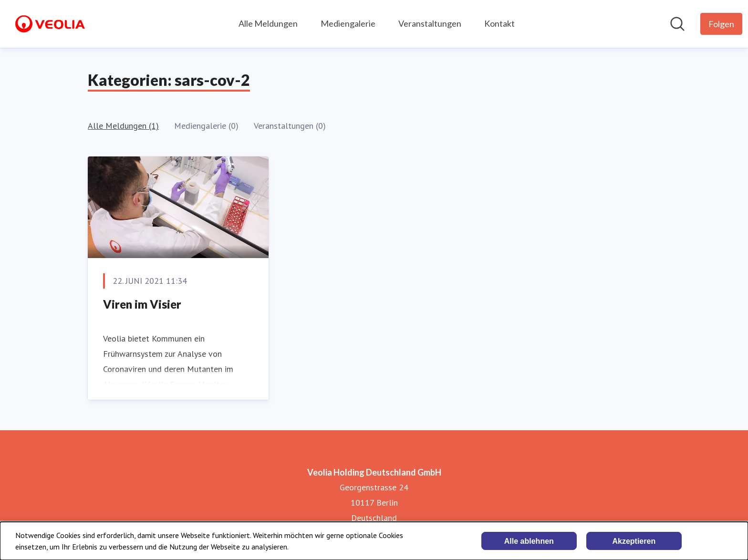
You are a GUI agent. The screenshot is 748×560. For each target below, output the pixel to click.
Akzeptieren (634, 541)
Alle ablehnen (529, 541)
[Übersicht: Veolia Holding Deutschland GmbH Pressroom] (50, 24)
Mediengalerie (348, 23)
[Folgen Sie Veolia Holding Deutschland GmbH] (721, 24)
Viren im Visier (142, 304)
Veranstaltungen (430, 23)
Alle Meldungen (268, 23)
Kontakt (499, 23)
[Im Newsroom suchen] (677, 24)
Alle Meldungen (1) (123, 126)
